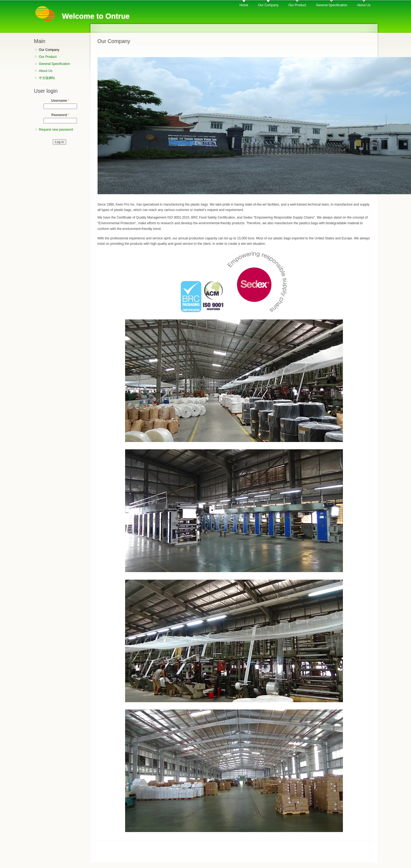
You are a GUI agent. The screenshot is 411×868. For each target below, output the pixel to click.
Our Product (297, 5)
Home (244, 5)
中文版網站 (47, 78)
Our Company (268, 5)
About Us (364, 5)
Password (60, 115)
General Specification (332, 5)
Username (60, 101)
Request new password (56, 130)
